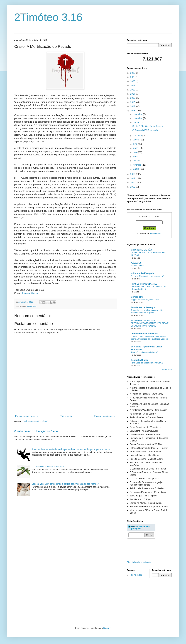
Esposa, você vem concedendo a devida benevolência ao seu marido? (65, 484)
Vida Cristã (32, 306)
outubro (137, 123)
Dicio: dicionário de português (139, 562)
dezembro (138, 114)
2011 (133, 178)
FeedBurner (156, 234)
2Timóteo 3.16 (48, 17)
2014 (133, 106)
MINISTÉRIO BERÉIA (141, 250)
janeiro (136, 169)
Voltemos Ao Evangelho (143, 273)
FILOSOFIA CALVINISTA (143, 320)
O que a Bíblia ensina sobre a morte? (148, 276)
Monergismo (137, 297)
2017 (133, 94)
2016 (133, 98)
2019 (133, 85)
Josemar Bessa (30, 293)
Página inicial (66, 416)
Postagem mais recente (26, 416)
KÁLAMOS (136, 263)
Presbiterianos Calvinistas (144, 334)
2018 (133, 90)
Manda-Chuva (137, 266)
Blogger (107, 628)
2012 (133, 174)
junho (136, 148)
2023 (133, 73)
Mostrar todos (167, 369)
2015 (133, 102)
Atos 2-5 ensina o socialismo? (144, 352)
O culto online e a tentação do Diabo (36, 431)
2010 (133, 183)
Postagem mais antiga (105, 416)
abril (135, 156)
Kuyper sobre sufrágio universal (145, 300)
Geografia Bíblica (140, 360)
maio (135, 152)
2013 (133, 111)
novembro (138, 118)
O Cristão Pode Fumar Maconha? (48, 467)
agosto (136, 140)
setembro (138, 136)
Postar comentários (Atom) (36, 421)
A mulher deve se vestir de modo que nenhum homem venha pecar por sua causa (71, 449)
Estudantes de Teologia (143, 307)
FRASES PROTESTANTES (144, 284)
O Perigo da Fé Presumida (145, 130)
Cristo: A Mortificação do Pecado (148, 126)
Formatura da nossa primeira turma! (147, 363)
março (136, 161)
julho (135, 144)
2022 (133, 77)
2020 (133, 81)
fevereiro (137, 165)
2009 (133, 187)
